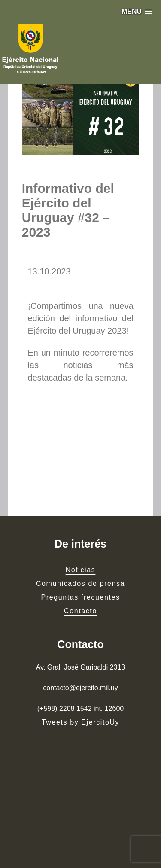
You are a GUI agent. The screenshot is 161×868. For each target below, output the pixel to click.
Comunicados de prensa (80, 583)
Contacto (80, 611)
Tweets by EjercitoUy (80, 722)
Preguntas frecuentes (80, 597)
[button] (137, 11)
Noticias (81, 570)
